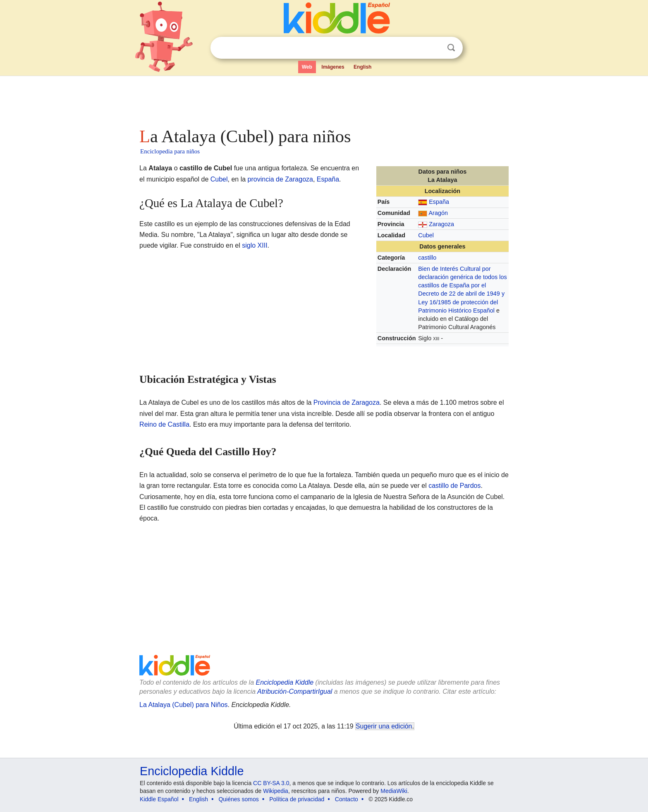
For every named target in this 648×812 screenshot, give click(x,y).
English (362, 67)
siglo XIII (255, 245)
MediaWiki (394, 791)
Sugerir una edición (384, 726)
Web (307, 67)
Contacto (347, 799)
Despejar (434, 48)
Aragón (438, 213)
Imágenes (333, 67)
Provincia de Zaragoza (347, 402)
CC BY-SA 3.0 (271, 783)
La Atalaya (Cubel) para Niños (183, 705)
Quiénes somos (238, 799)
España (439, 202)
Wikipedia (276, 791)
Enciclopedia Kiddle (285, 682)
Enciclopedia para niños (170, 151)
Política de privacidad (297, 799)
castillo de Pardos (454, 486)
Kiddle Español (159, 799)
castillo (427, 258)
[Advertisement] (323, 99)
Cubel (426, 235)
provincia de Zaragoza (280, 179)
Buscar (451, 48)
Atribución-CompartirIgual (295, 691)
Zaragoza (441, 224)
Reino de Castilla (164, 424)
